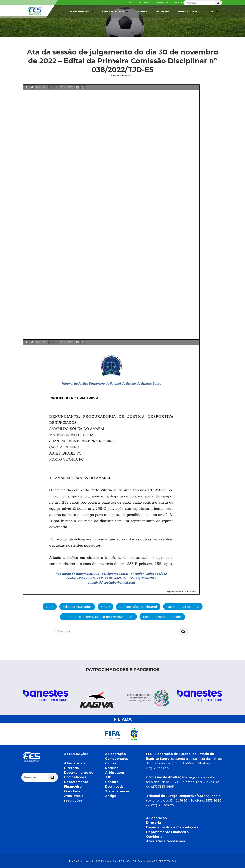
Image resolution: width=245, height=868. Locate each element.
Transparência (163, 3)
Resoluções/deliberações (162, 617)
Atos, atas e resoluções (165, 841)
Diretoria (71, 768)
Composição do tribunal (138, 607)
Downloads (145, 3)
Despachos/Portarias (183, 607)
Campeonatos (115, 11)
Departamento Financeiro (167, 832)
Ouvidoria (72, 791)
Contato (131, 3)
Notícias (163, 11)
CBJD (106, 607)
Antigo (178, 3)
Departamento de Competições (172, 827)
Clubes (142, 11)
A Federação (82, 11)
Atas (50, 607)
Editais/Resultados (77, 607)
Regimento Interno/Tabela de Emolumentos (98, 617)
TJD (214, 11)
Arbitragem (190, 11)
